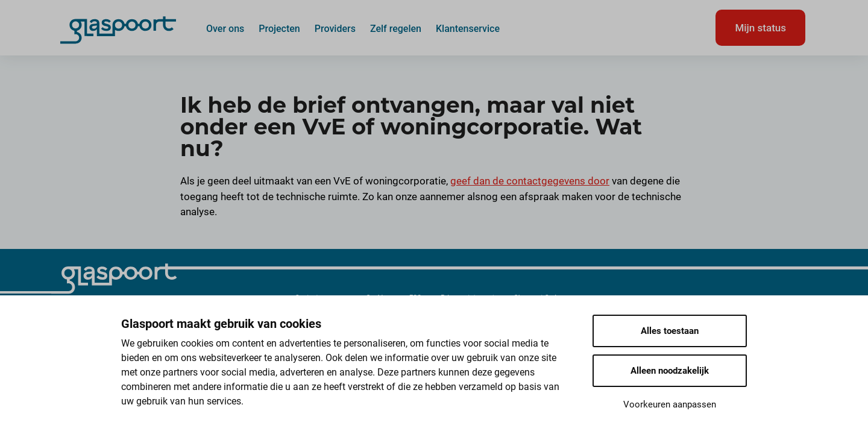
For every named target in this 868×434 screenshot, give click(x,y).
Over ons (225, 28)
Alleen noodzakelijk (670, 371)
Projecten (279, 28)
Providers (335, 28)
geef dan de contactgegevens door (530, 181)
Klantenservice (468, 28)
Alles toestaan (670, 331)
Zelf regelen (396, 28)
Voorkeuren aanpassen (670, 404)
